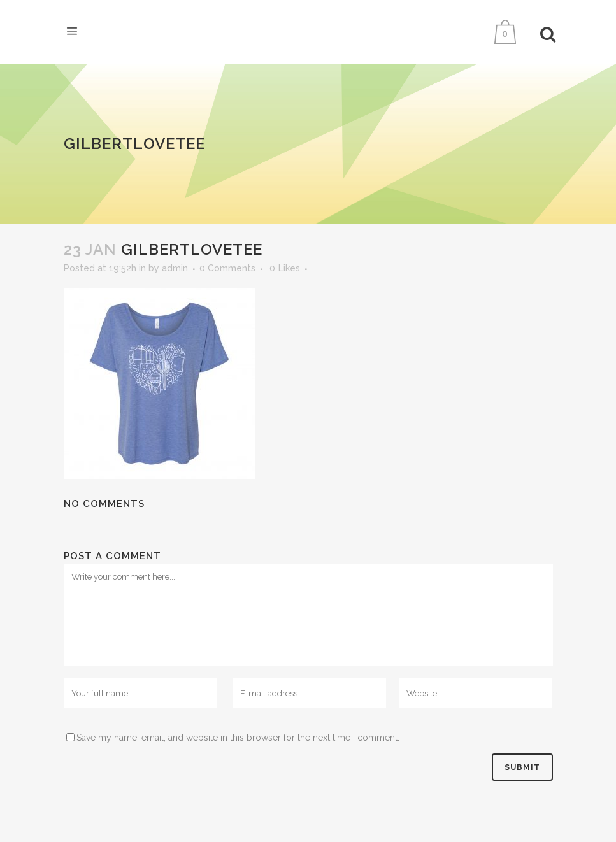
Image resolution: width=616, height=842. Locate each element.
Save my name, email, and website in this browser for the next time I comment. (238, 738)
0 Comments (227, 268)
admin (175, 268)
